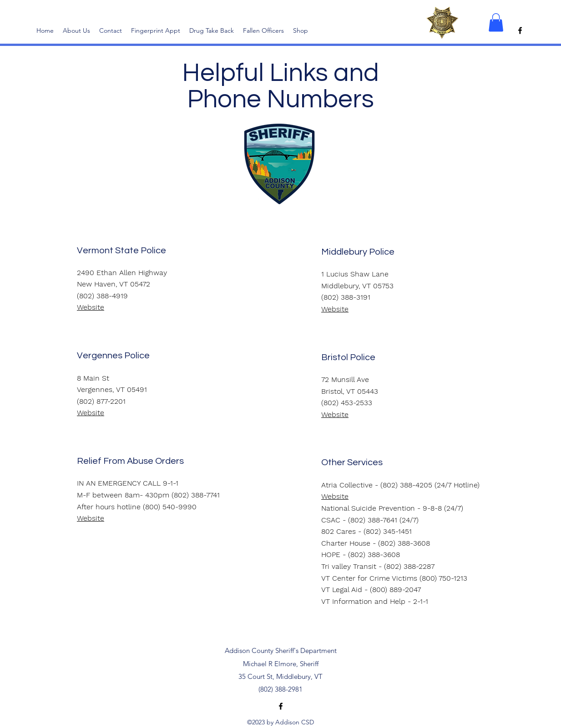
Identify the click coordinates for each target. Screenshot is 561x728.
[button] (496, 23)
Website (335, 309)
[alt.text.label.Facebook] (520, 30)
